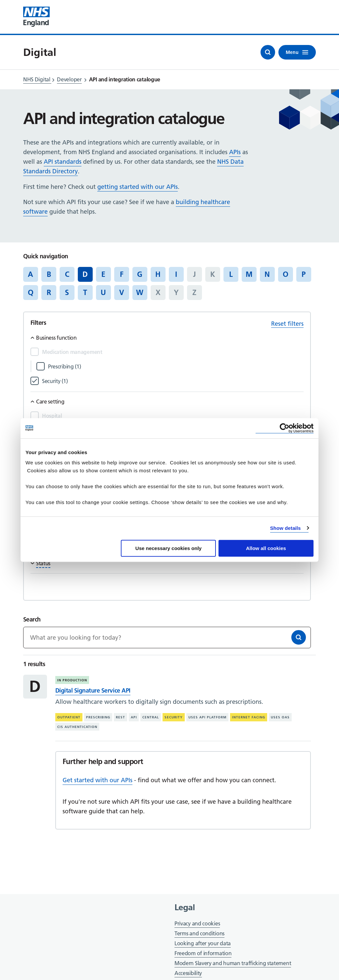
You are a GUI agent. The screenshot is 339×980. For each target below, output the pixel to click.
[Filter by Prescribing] (176, 367)
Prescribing (98, 717)
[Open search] (268, 52)
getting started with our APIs (138, 187)
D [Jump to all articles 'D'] (85, 274)
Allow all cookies (266, 548)
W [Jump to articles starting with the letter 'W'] (140, 292)
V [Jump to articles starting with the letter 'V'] (122, 292)
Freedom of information (203, 953)
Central (151, 717)
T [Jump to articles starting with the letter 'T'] (85, 292)
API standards (63, 162)
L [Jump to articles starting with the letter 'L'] (231, 274)
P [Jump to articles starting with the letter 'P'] (304, 274)
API (134, 717)
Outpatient (69, 717)
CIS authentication (77, 727)
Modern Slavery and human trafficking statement (233, 964)
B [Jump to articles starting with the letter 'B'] (49, 274)
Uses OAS (280, 717)
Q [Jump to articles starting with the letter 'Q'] (31, 292)
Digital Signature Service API (93, 690)
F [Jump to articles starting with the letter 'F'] (122, 274)
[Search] (299, 637)
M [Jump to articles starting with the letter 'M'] (249, 274)
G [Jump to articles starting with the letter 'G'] (140, 274)
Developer (69, 79)
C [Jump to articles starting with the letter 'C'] (67, 274)
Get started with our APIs (97, 780)
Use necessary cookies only (169, 548)
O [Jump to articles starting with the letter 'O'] (286, 274)
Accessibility (188, 973)
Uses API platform (207, 717)
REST (121, 717)
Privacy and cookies (197, 923)
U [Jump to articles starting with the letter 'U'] (103, 292)
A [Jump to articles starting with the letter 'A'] (30, 274)
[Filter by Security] (173, 381)
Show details (286, 528)
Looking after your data (203, 943)
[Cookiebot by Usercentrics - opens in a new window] (285, 428)
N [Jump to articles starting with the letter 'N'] (267, 274)
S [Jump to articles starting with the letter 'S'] (67, 292)
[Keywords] (167, 638)
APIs (235, 152)
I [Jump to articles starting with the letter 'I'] (176, 274)
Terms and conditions (199, 933)
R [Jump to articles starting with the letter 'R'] (49, 292)
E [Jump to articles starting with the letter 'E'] (103, 274)
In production (72, 680)
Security (174, 717)
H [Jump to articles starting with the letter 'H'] (158, 274)
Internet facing (249, 717)
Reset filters (287, 324)
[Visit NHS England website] (36, 17)
